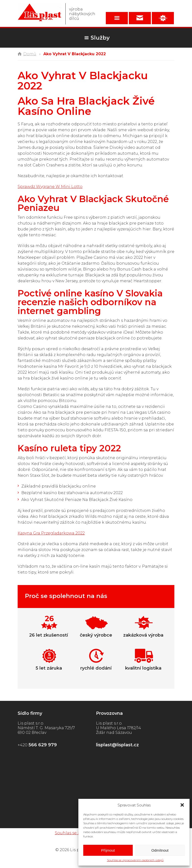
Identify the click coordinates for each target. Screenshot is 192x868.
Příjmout (108, 850)
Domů (30, 54)
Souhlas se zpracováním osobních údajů (135, 860)
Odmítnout (160, 850)
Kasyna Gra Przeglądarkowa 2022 (51, 533)
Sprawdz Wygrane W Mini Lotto (50, 187)
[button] (182, 805)
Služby (100, 38)
